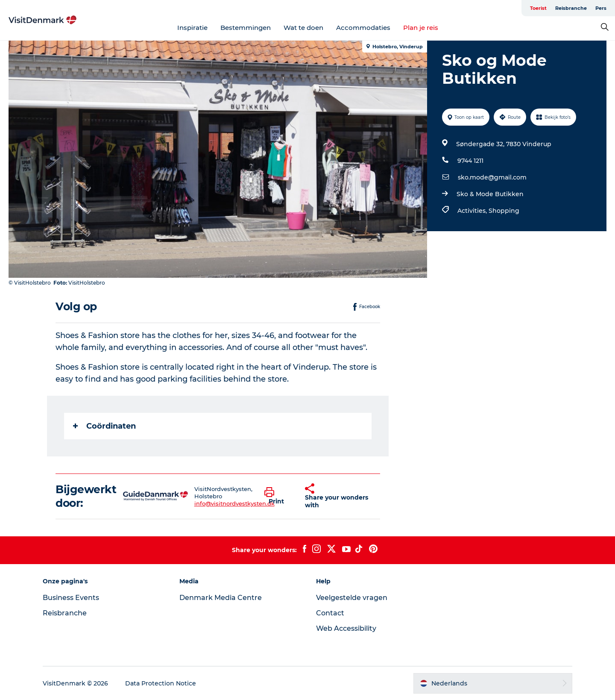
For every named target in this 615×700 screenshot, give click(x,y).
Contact (330, 613)
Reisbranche (571, 8)
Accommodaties (363, 28)
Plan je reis (421, 28)
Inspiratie (192, 28)
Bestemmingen (246, 28)
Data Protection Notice (161, 683)
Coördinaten (104, 426)
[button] (278, 496)
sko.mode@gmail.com (492, 177)
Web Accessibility (346, 628)
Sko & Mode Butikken (490, 194)
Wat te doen (303, 28)
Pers (601, 8)
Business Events (71, 598)
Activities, (473, 211)
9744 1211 (470, 161)
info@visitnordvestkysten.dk (234, 503)
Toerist (538, 8)
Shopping (504, 211)
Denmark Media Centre (221, 598)
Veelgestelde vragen (352, 598)
